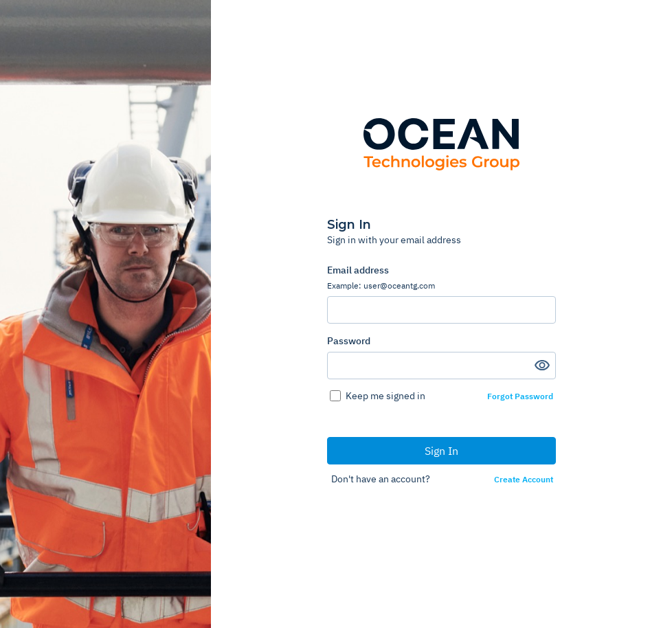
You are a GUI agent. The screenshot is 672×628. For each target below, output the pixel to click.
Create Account (524, 480)
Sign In (441, 451)
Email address (441, 277)
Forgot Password (520, 396)
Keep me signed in (385, 396)
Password (349, 341)
